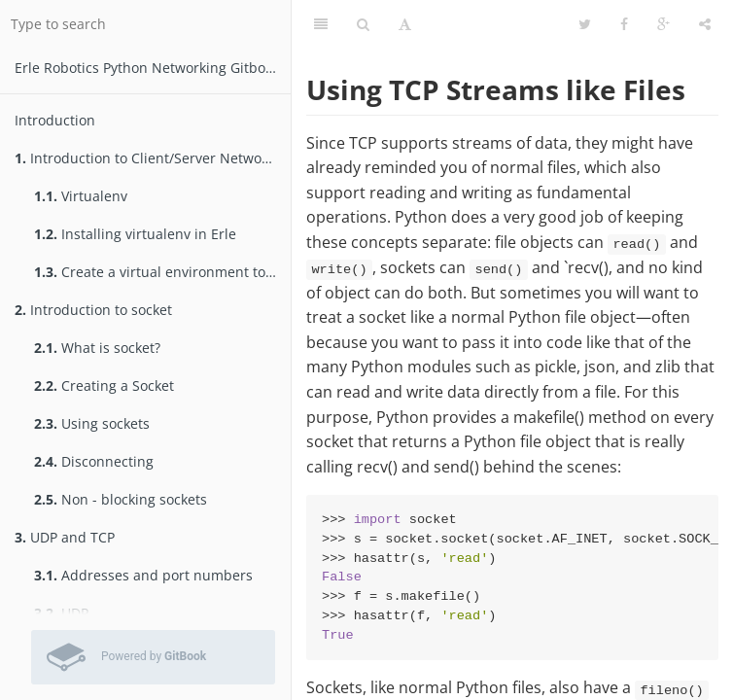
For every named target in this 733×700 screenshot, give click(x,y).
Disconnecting (94, 461)
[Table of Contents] (321, 24)
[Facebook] (624, 24)
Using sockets (92, 423)
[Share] (705, 24)
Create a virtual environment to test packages (162, 272)
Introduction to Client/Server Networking (153, 158)
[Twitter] (585, 24)
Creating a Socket (104, 385)
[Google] (663, 24)
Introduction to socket (93, 310)
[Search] (363, 24)
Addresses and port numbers (143, 575)
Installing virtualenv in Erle (135, 234)
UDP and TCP (65, 537)
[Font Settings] (405, 24)
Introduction (55, 120)
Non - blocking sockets (121, 499)
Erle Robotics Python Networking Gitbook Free (153, 68)
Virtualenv (81, 196)
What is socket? (97, 348)
